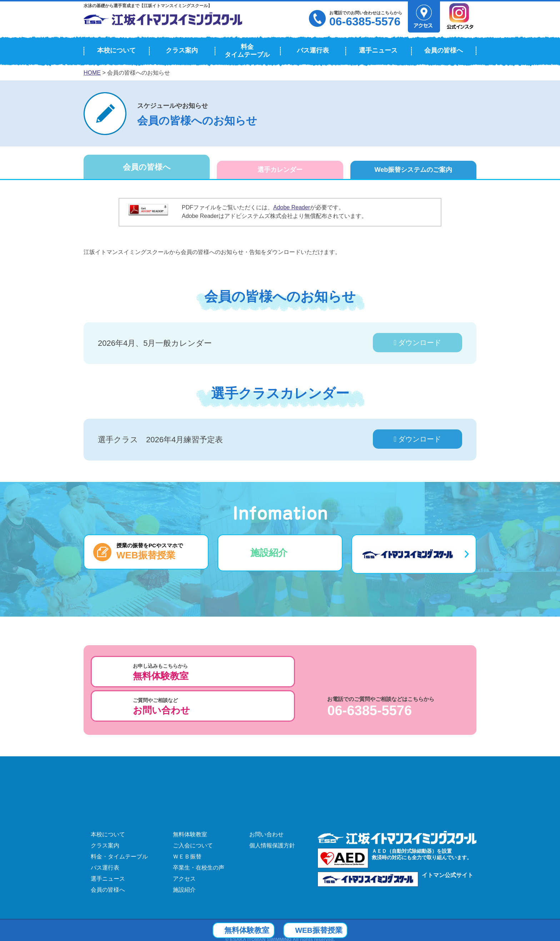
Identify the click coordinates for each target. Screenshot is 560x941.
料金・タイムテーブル (119, 820)
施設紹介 (269, 553)
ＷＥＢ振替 (187, 820)
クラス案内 (182, 50)
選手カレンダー (280, 170)
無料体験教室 (190, 798)
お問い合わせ (266, 798)
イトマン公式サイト (447, 838)
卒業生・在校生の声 (199, 831)
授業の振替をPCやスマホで (150, 551)
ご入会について (193, 809)
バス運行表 (313, 50)
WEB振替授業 (329, 930)
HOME (92, 73)
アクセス (184, 842)
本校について (116, 50)
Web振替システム (413, 170)
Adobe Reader (292, 207)
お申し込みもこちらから (161, 672)
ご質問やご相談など (276, 672)
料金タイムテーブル (247, 51)
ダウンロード (418, 343)
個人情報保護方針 (272, 809)
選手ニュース (378, 50)
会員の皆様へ (444, 50)
